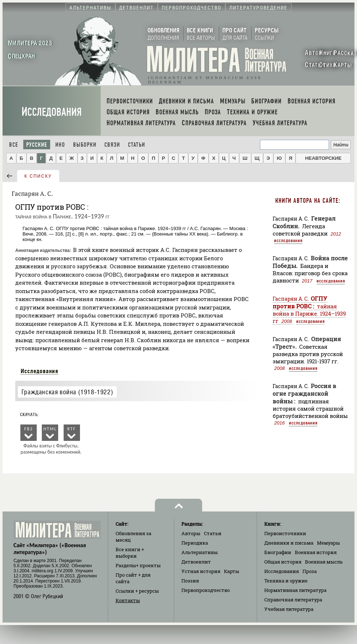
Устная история (201, 571)
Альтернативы (200, 552)
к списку (38, 176)
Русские (37, 145)
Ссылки (137, 591)
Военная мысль (324, 562)
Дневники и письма (289, 543)
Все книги (130, 553)
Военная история (316, 552)
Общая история (283, 562)
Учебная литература (289, 609)
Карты (232, 571)
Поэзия (190, 581)
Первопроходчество (206, 590)
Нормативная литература (295, 590)
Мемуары (328, 543)
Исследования (52, 112)
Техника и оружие (286, 581)
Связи (112, 145)
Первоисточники (285, 533)
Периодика (195, 543)
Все (14, 145)
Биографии (278, 552)
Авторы (191, 533)
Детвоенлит (196, 562)
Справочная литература (293, 600)
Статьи (137, 145)
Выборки (85, 145)
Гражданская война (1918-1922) (67, 392)
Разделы (138, 565)
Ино (60, 145)
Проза (310, 571)
